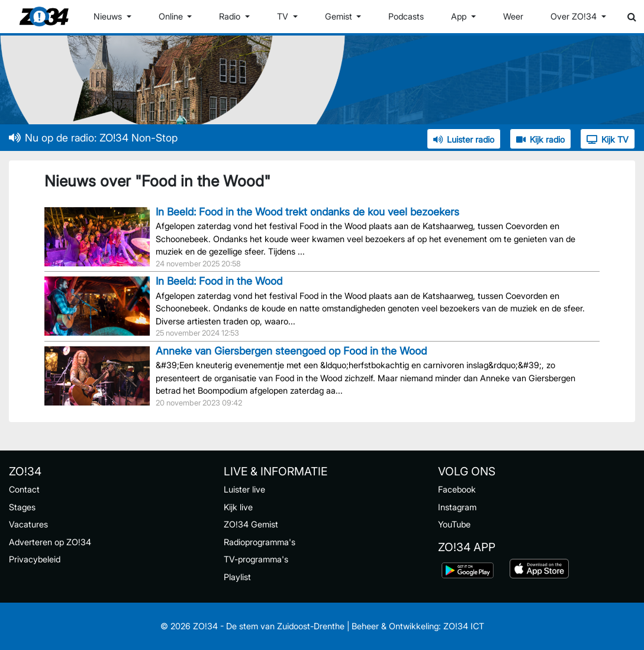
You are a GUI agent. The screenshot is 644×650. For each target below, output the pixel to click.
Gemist (340, 16)
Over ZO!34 (575, 16)
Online (172, 16)
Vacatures (28, 524)
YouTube (454, 524)
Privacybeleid (35, 559)
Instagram (457, 507)
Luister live (244, 489)
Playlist (237, 577)
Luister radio (464, 139)
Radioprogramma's (260, 542)
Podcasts (406, 16)
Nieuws (109, 16)
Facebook (457, 489)
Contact (24, 489)
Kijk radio (540, 139)
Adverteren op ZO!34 (50, 542)
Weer (513, 16)
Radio (231, 16)
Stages (22, 507)
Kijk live (238, 507)
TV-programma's (256, 559)
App (460, 16)
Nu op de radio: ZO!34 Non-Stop (93, 138)
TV (284, 16)
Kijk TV (608, 139)
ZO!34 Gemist (251, 524)
